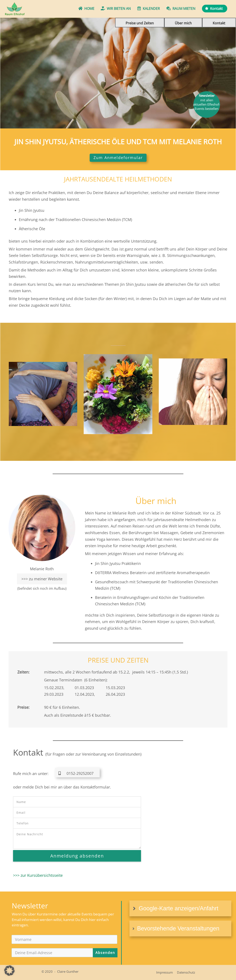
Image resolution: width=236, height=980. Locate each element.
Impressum (165, 972)
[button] (9, 971)
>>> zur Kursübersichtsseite (38, 875)
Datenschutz (186, 972)
